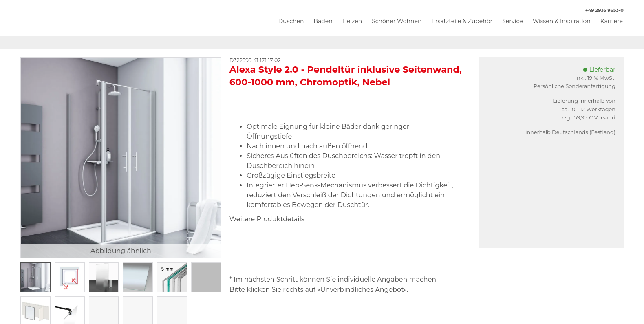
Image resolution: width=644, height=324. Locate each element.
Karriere (612, 21)
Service (512, 21)
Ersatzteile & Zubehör (462, 21)
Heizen (352, 21)
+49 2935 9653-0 (600, 10)
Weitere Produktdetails (267, 219)
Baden (323, 21)
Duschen (291, 21)
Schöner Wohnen (397, 21)
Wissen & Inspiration (562, 21)
